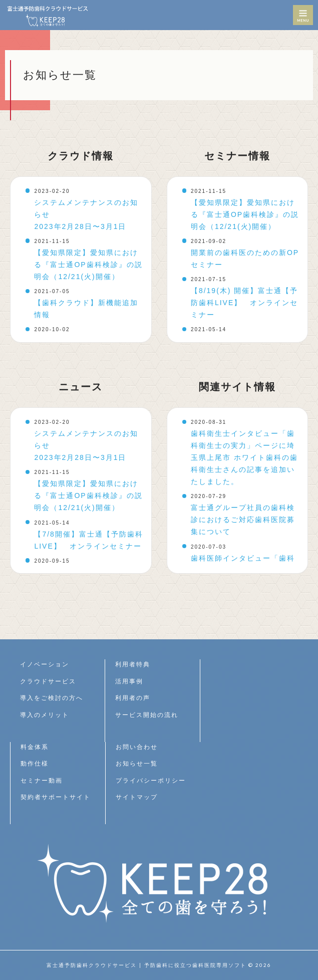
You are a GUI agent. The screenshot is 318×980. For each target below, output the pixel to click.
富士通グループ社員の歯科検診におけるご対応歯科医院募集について (243, 520)
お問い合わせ (137, 747)
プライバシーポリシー (151, 781)
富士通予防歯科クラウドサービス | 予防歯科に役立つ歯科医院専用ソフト (146, 965)
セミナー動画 (42, 781)
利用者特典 (133, 664)
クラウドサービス (48, 681)
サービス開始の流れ (147, 715)
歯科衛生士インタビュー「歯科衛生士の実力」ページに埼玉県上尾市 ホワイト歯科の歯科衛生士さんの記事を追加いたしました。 (244, 457)
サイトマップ (137, 797)
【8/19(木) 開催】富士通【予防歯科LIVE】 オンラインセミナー (244, 303)
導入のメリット (45, 715)
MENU (303, 15)
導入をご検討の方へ (52, 698)
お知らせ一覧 (137, 764)
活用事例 (129, 681)
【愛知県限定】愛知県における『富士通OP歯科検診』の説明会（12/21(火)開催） (88, 265)
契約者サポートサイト (56, 797)
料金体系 (35, 747)
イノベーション (45, 664)
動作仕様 (35, 764)
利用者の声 (133, 698)
